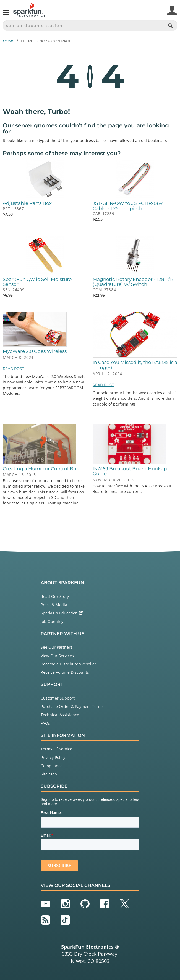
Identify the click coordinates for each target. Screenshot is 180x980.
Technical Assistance (60, 715)
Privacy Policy (53, 757)
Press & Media (54, 605)
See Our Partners (57, 647)
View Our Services (57, 656)
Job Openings (53, 621)
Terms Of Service (56, 749)
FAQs (45, 723)
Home (9, 41)
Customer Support (58, 698)
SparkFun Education (62, 613)
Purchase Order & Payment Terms (72, 706)
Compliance (52, 766)
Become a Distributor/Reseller (68, 664)
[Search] (170, 25)
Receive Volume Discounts (65, 672)
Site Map (49, 774)
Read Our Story (55, 596)
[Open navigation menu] (6, 15)
